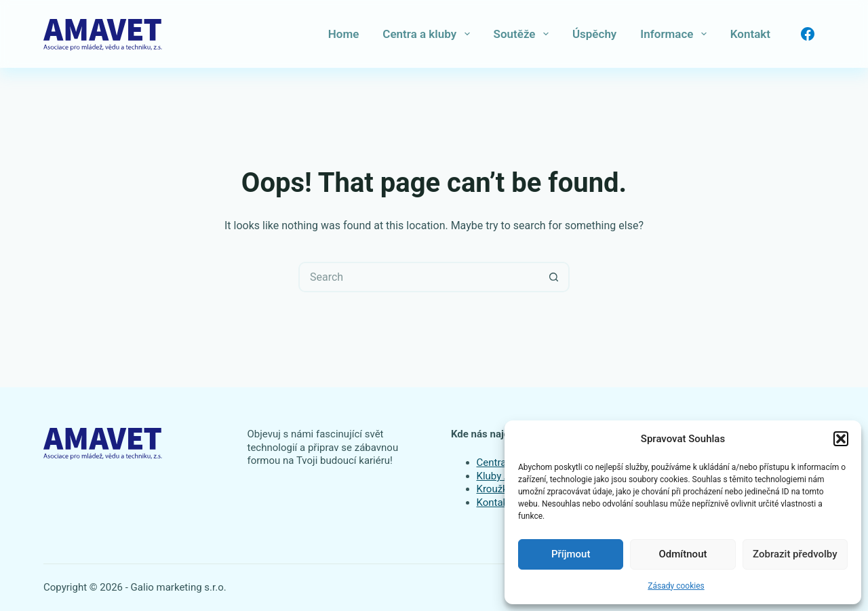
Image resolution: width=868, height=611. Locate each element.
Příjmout (571, 554)
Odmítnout (683, 554)
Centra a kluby (429, 34)
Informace (676, 34)
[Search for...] (419, 277)
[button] (841, 439)
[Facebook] (808, 34)
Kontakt (750, 34)
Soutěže (524, 34)
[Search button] (554, 277)
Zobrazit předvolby (795, 554)
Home (344, 34)
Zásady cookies (676, 586)
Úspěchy (594, 34)
